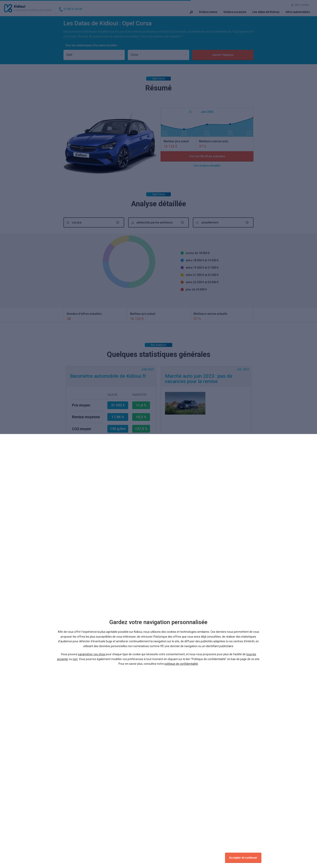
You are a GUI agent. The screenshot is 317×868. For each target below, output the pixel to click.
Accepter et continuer (243, 858)
